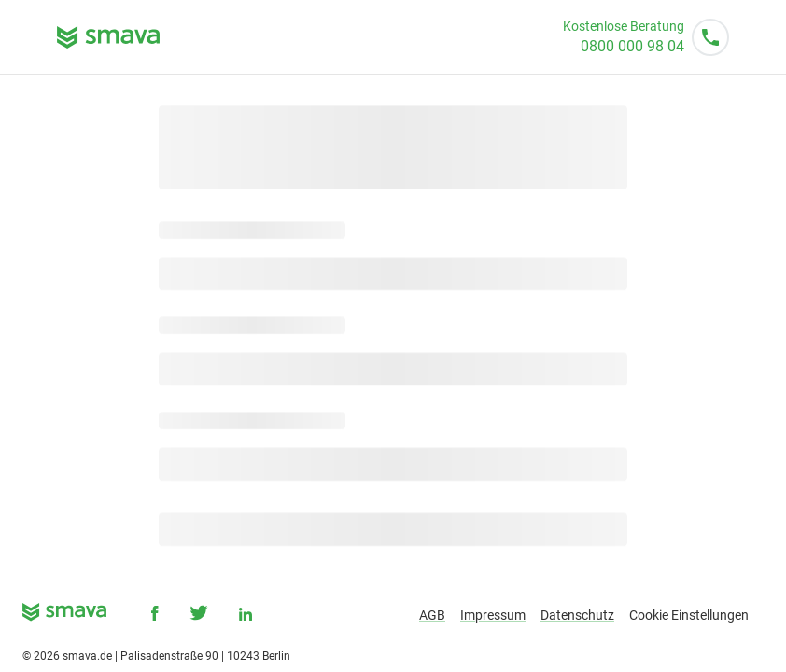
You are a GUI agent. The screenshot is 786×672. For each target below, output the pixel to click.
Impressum (493, 615)
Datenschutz (577, 615)
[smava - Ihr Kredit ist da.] (64, 616)
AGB (432, 615)
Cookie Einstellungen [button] (689, 615)
